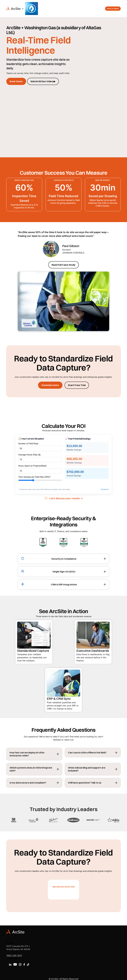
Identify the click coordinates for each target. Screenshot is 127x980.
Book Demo (16, 81)
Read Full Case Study (64, 265)
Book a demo (113, 9)
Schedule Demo (50, 385)
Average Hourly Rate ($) (29, 455)
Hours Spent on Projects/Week (32, 466)
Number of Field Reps (28, 444)
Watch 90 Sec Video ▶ (43, 81)
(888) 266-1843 (14, 955)
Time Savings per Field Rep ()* (34, 477)
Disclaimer (105, 489)
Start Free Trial (77, 385)
